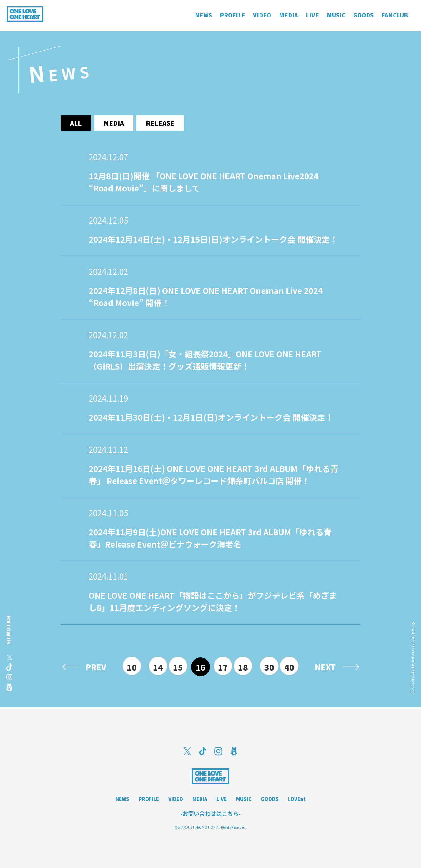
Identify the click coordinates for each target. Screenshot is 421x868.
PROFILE (149, 799)
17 (223, 667)
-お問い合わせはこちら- (210, 813)
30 (269, 667)
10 (132, 667)
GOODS (270, 799)
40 (289, 667)
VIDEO (176, 799)
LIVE (222, 799)
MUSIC (244, 799)
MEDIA (200, 799)
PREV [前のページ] (96, 667)
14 (158, 667)
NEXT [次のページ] (325, 667)
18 (243, 667)
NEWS (122, 799)
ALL (76, 123)
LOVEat (297, 799)
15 (178, 667)
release (160, 123)
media (114, 123)
